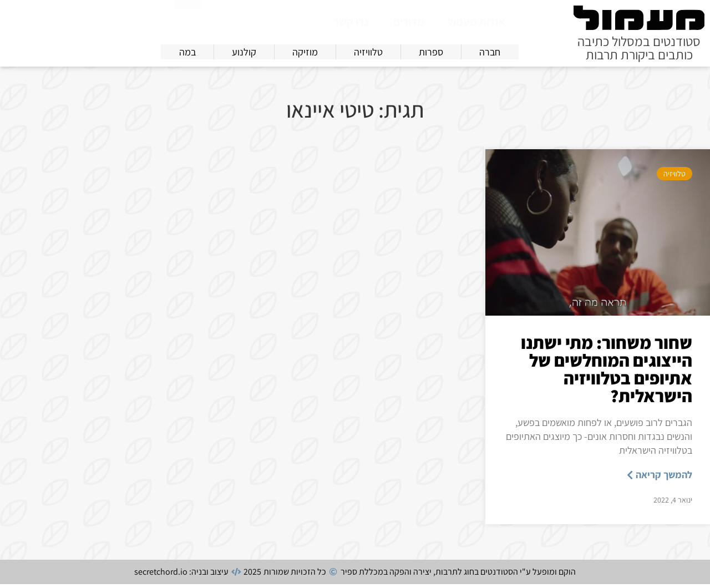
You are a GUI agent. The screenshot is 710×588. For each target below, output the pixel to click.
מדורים (409, 22)
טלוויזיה (674, 178)
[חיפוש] (188, 20)
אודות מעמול (476, 22)
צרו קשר (352, 22)
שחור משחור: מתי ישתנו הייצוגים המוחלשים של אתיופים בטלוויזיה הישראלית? (607, 373)
